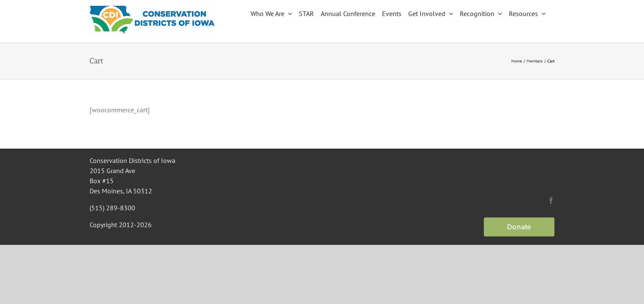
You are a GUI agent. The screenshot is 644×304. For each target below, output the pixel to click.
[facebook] (551, 201)
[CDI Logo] (153, 8)
